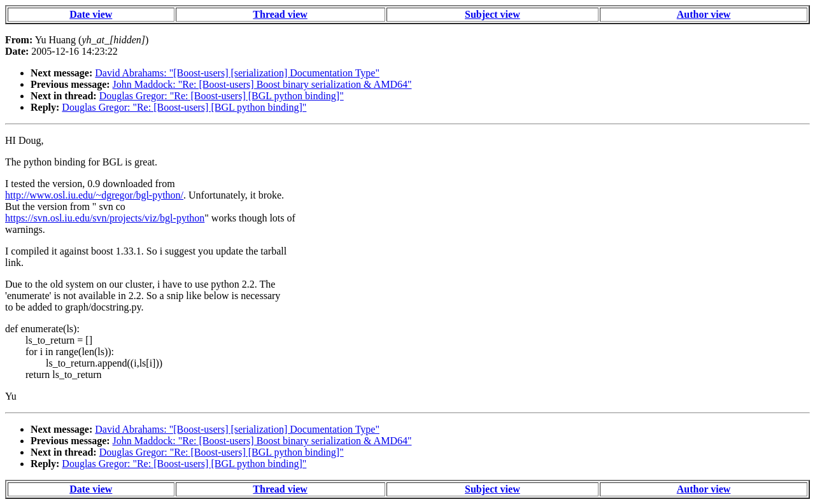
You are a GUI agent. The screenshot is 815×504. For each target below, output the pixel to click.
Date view (91, 14)
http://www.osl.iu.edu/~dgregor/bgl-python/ (94, 195)
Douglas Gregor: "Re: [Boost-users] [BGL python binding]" (222, 96)
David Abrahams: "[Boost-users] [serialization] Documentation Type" (237, 73)
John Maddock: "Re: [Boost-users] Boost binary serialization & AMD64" (262, 84)
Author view (704, 14)
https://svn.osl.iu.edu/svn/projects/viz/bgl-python (105, 218)
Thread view (280, 14)
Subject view (493, 14)
